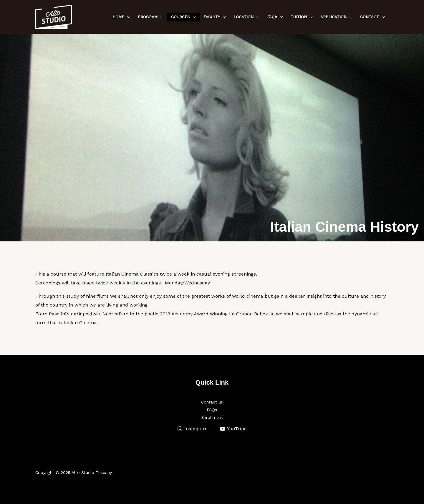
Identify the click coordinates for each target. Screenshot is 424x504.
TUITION (299, 17)
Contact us (212, 402)
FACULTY (212, 17)
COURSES (180, 17)
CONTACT (370, 17)
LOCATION (244, 17)
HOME (118, 17)
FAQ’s (272, 17)
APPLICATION (333, 17)
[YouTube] (233, 429)
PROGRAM (148, 17)
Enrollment (212, 417)
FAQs (212, 410)
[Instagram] (192, 429)
